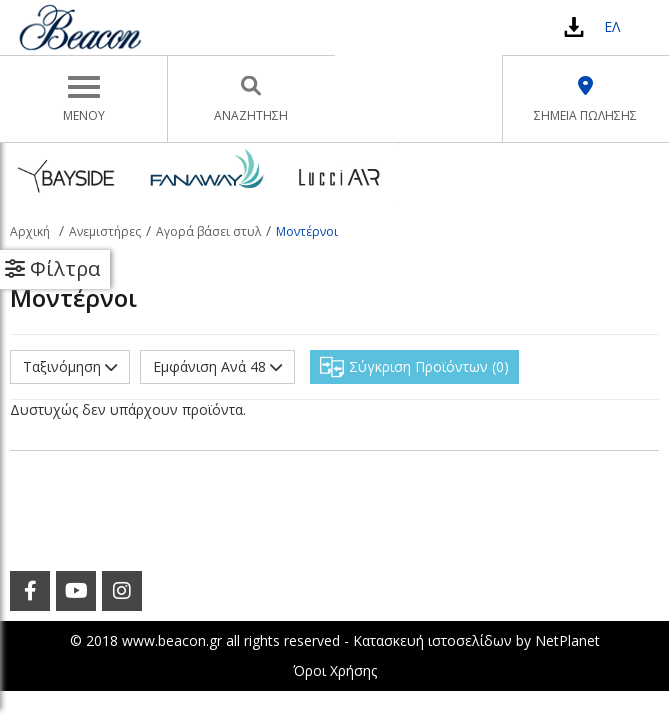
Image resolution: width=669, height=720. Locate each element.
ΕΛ (612, 26)
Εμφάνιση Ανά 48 (217, 366)
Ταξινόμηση (70, 366)
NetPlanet (567, 640)
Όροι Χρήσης (335, 670)
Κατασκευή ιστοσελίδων (432, 640)
